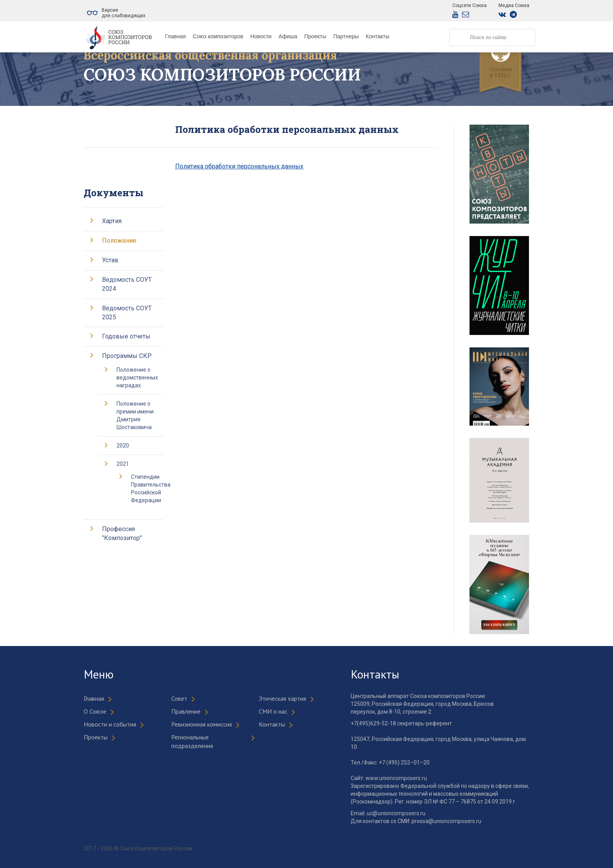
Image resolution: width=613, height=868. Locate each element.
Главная (175, 36)
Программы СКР (127, 356)
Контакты (378, 36)
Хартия (112, 221)
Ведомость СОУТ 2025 (127, 313)
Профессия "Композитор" (122, 533)
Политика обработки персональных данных (239, 166)
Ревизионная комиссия (202, 724)
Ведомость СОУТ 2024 (127, 284)
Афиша (288, 36)
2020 (123, 446)
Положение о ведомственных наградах (137, 378)
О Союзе (95, 711)
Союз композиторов (218, 36)
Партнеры (346, 36)
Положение (119, 241)
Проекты (315, 36)
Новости (261, 36)
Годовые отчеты (126, 336)
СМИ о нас (273, 711)
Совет (179, 698)
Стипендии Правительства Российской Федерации (151, 489)
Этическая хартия (282, 698)
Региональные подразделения (192, 742)
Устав (110, 260)
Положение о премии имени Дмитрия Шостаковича (135, 415)
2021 (123, 464)
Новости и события (110, 724)
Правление (186, 711)
